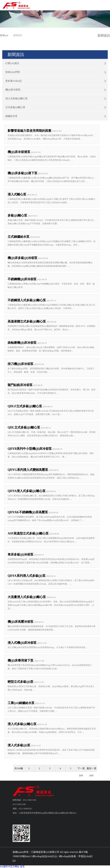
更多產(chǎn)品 (14, 81)
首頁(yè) (4, 35)
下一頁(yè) (81, 770)
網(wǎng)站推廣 (67, 856)
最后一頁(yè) (91, 770)
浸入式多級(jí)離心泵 (17, 98)
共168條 (19, 768)
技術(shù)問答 (13, 72)
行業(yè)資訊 (12, 63)
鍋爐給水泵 (11, 116)
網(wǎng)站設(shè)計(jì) (45, 856)
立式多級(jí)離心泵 (15, 107)
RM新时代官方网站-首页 (12, 867)
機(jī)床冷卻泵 (13, 90)
